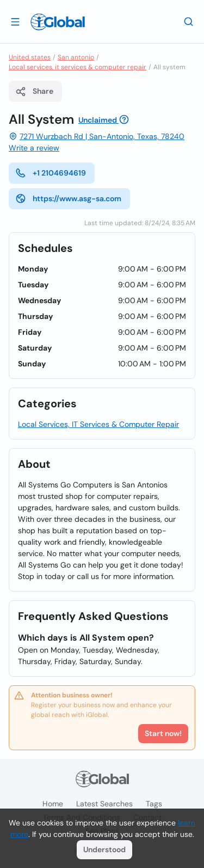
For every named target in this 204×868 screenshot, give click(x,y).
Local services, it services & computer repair (78, 67)
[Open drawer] (15, 21)
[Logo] (58, 22)
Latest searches (104, 804)
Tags (154, 804)
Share (34, 92)
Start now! (163, 733)
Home (53, 804)
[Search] (189, 21)
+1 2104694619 (51, 173)
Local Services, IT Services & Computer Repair (98, 424)
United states (30, 57)
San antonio (76, 57)
